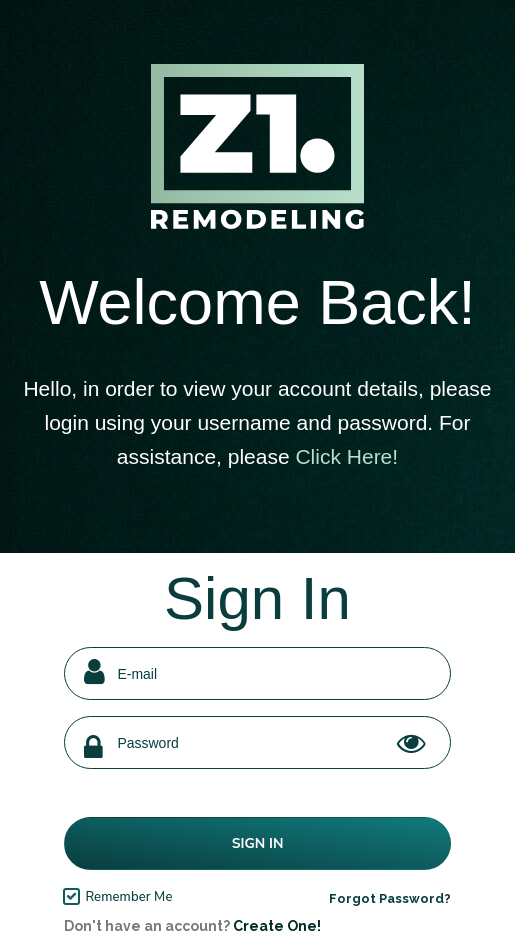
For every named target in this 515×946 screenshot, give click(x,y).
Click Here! (346, 456)
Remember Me (128, 897)
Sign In (258, 843)
